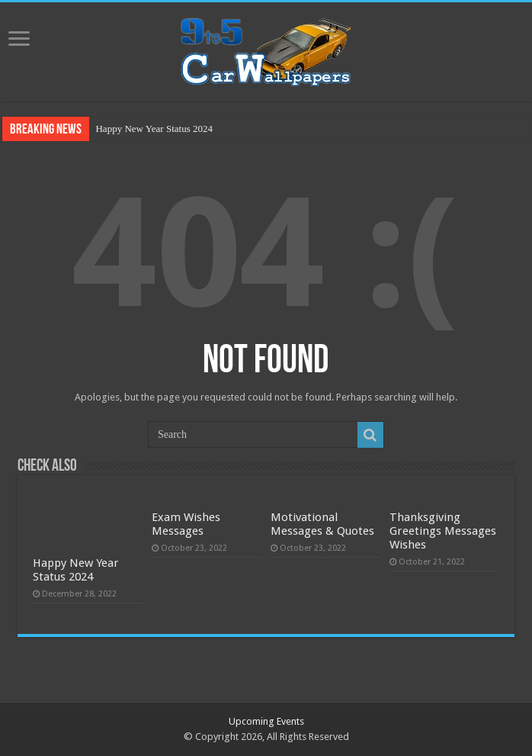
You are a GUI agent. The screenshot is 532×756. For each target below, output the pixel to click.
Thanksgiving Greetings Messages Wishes (443, 531)
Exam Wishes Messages (186, 524)
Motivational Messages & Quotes (322, 524)
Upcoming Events (266, 721)
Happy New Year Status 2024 (154, 129)
